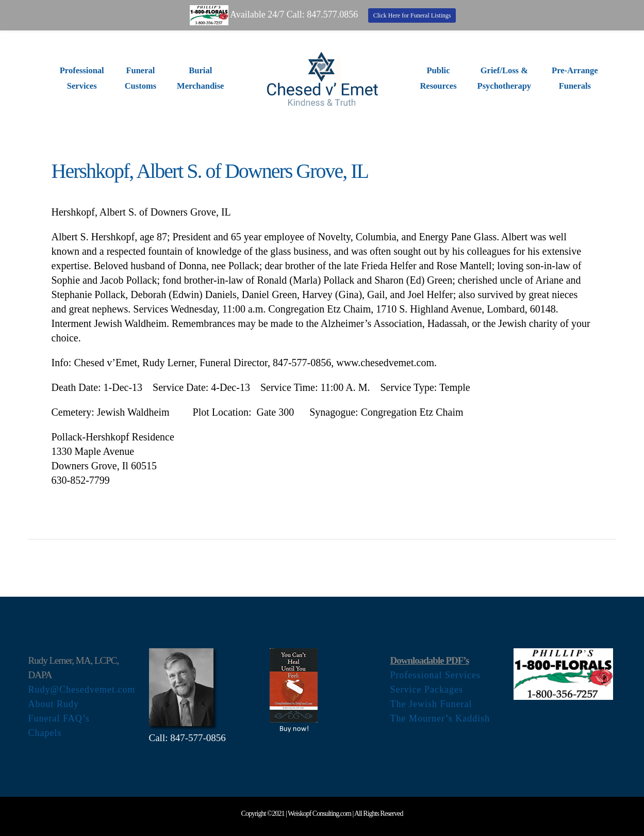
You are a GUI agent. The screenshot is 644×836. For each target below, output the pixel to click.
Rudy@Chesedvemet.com (82, 690)
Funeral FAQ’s (59, 718)
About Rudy (54, 704)
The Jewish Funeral (431, 704)
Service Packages (427, 690)
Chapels (45, 733)
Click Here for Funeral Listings (412, 15)
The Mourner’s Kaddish (440, 718)
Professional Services (435, 675)
